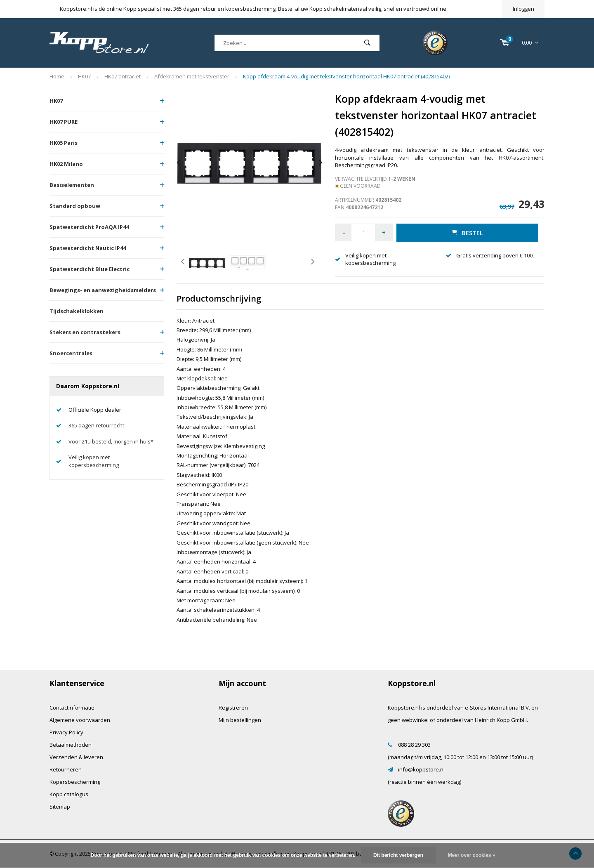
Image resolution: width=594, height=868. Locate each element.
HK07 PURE (64, 122)
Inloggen (523, 9)
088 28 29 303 (414, 745)
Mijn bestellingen (240, 720)
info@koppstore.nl (421, 769)
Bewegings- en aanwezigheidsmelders (103, 290)
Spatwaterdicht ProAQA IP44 (89, 227)
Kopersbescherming (75, 782)
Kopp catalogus (69, 794)
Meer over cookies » (472, 855)
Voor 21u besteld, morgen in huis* (111, 441)
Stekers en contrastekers (85, 332)
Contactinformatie (72, 708)
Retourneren (66, 769)
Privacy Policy (66, 732)
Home (57, 76)
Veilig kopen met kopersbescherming (94, 461)
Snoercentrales (71, 353)
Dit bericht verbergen (398, 855)
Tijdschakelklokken (77, 311)
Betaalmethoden (71, 745)
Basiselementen (72, 185)
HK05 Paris (64, 143)
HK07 (84, 76)
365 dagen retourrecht (96, 425)
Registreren (233, 708)
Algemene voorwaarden (80, 720)
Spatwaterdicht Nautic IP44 (88, 248)
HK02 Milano (66, 164)
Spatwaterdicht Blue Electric (90, 269)
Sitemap (60, 807)
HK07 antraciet (123, 76)
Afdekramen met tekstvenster (192, 76)
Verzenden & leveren (76, 757)
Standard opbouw (75, 206)
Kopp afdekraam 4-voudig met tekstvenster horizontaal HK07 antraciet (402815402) (346, 76)
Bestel (468, 233)
